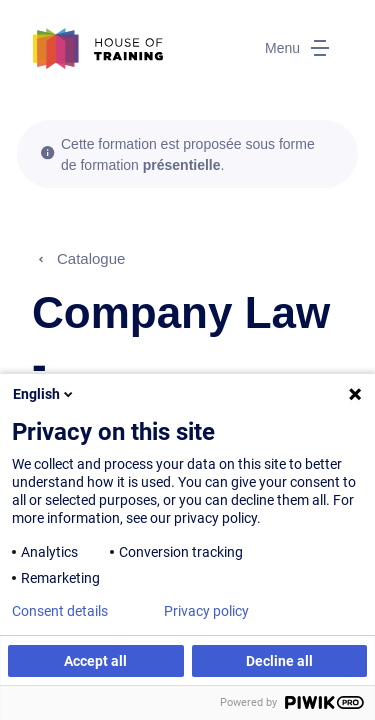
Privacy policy (206, 611)
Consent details (60, 611)
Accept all (95, 661)
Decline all (279, 661)
